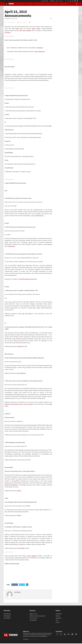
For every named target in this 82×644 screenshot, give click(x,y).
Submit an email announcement (37, 616)
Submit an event (34, 618)
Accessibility (59, 614)
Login (61, 1)
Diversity (58, 616)
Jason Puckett (21, 548)
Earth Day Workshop (11, 485)
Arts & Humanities (21, 4)
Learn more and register (25, 314)
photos (38, 29)
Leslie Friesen (40, 216)
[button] (77, 4)
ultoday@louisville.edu (34, 639)
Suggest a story (33, 614)
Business (30, 4)
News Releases (52, 1)
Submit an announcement (12, 564)
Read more (40, 48)
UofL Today (8, 19)
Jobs (57, 620)
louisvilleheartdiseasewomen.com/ (28, 279)
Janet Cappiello (32, 556)
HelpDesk (20, 346)
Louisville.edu (44, 636)
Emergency (58, 618)
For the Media (33, 620)
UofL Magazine (7, 616)
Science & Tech (63, 4)
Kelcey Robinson (22, 373)
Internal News (7, 618)
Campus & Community (39, 4)
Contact (57, 1)
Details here (12, 246)
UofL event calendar (25, 31)
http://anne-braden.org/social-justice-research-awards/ (19, 404)
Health (56, 4)
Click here (8, 32)
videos (34, 29)
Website (19, 491)
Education (49, 4)
